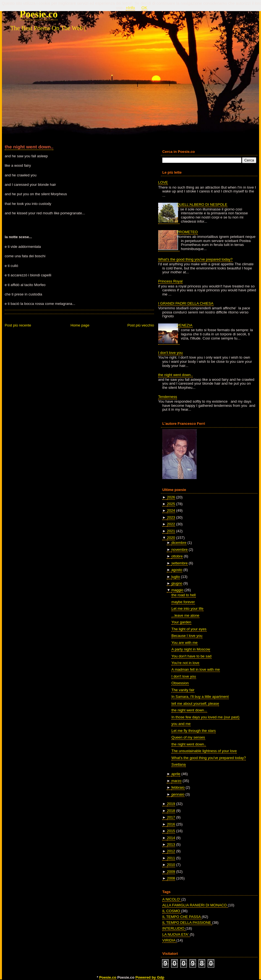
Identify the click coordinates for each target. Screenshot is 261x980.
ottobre (177, 556)
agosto (177, 570)
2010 (171, 865)
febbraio (178, 787)
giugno (177, 583)
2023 (171, 517)
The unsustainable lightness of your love (204, 751)
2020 (171, 538)
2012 (171, 851)
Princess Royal (170, 281)
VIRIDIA (169, 940)
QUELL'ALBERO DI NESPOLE (202, 205)
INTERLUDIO (174, 928)
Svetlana (179, 764)
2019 (171, 804)
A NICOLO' (172, 899)
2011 (171, 858)
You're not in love (185, 663)
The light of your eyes (189, 629)
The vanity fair (183, 690)
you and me (181, 724)
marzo (177, 781)
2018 (171, 811)
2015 (171, 831)
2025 (171, 504)
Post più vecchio (141, 325)
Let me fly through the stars (194, 731)
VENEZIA (185, 325)
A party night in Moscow (191, 649)
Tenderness (168, 397)
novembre (180, 550)
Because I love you (187, 636)
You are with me (184, 643)
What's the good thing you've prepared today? (195, 259)
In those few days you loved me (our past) (205, 717)
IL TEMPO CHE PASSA (182, 917)
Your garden (181, 622)
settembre (180, 563)
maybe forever (183, 602)
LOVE (163, 182)
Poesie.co (39, 14)
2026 (171, 497)
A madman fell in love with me (196, 669)
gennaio (178, 794)
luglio (176, 577)
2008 (171, 878)
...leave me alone (185, 615)
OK (144, 8)
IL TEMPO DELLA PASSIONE (187, 923)
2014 (171, 838)
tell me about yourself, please (195, 704)
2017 (171, 817)
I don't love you (170, 353)
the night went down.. (29, 147)
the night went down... (189, 710)
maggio (177, 590)
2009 (171, 872)
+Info (130, 8)
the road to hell (184, 595)
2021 (171, 531)
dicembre (179, 543)
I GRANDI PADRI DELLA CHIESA (186, 303)
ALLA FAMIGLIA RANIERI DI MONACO (195, 905)
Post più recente (18, 325)
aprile (176, 774)
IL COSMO (172, 911)
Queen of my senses (188, 737)
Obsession (180, 683)
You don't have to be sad (191, 656)
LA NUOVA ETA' (176, 934)
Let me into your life (187, 609)
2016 (171, 824)
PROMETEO (187, 232)
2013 (171, 844)
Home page (80, 325)
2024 (171, 510)
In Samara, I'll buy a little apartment (200, 697)
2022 (171, 524)
